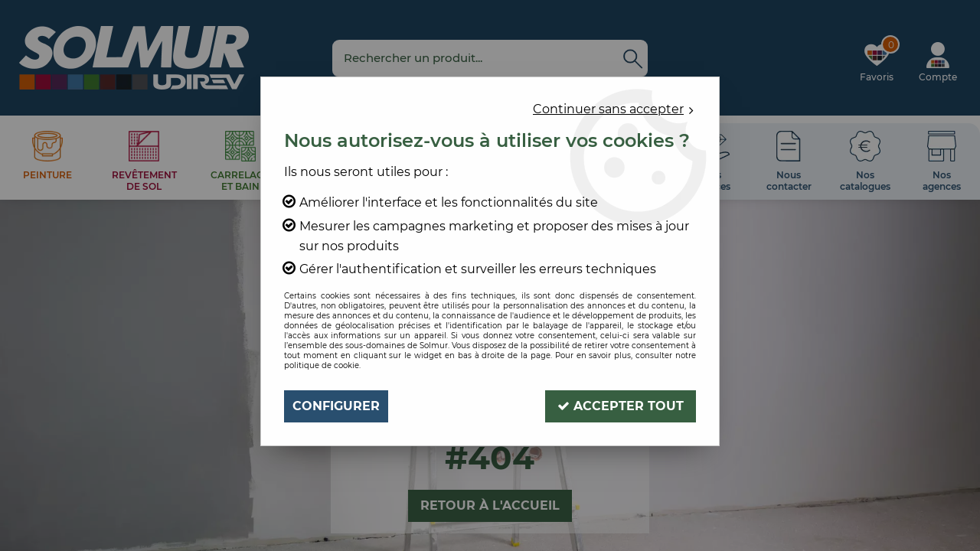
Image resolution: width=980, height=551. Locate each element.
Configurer (336, 406)
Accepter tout (621, 406)
